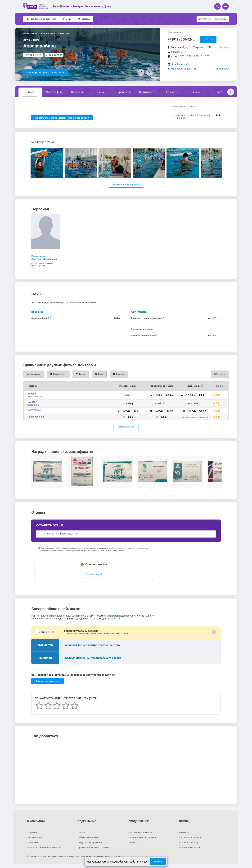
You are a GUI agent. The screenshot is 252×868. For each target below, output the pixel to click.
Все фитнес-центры (41, 19)
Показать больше (126, 428)
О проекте (32, 833)
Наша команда (35, 838)
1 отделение (178, 52)
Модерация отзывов (190, 848)
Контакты (184, 833)
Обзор (30, 92)
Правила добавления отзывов (94, 848)
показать (208, 39)
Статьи (81, 833)
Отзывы (84, 19)
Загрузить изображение (90, 843)
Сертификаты (148, 92)
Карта (218, 92)
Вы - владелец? (175, 32)
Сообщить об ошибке (190, 838)
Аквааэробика (36, 417)
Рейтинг (195, 92)
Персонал (77, 92)
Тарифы (133, 843)
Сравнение (124, 92)
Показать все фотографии (126, 185)
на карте (224, 47)
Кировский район (181, 69)
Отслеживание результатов (143, 838)
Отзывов (52, 55)
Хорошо (158, 862)
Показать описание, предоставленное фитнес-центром (62, 118)
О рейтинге (33, 843)
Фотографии (54, 92)
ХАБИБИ (32, 403)
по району (220, 19)
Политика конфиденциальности (44, 848)
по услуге (205, 19)
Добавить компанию (89, 838)
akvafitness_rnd (179, 64)
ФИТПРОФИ (34, 411)
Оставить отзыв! (94, 575)
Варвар (32, 394)
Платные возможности (141, 833)
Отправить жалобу (189, 843)
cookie (110, 862)
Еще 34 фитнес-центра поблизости (46, 72)
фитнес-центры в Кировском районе (193, 116)
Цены (67, 19)
